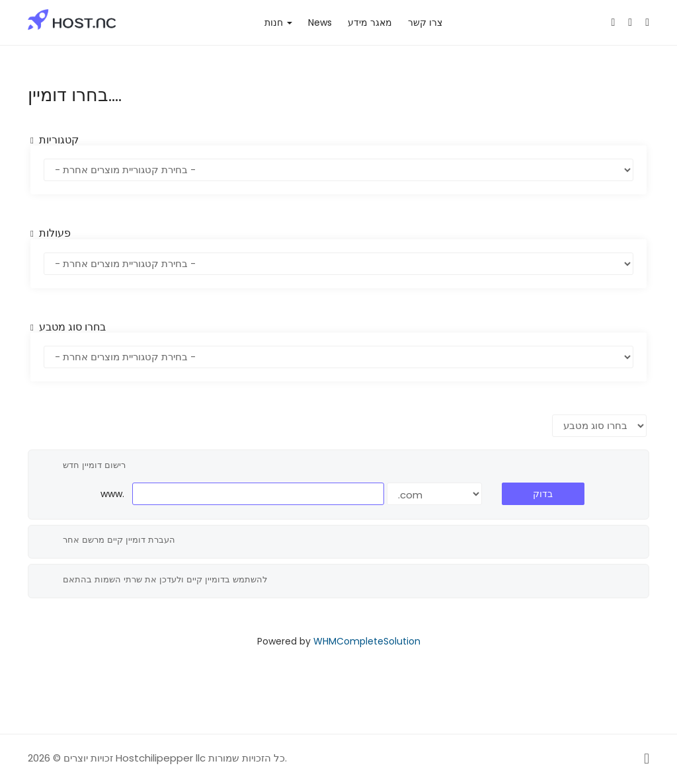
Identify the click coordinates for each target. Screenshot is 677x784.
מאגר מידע (370, 22)
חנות (278, 22)
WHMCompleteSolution (367, 641)
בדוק (543, 494)
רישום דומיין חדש (84, 465)
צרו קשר (425, 22)
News (320, 22)
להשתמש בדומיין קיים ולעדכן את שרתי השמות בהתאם (154, 580)
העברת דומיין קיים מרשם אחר (108, 540)
